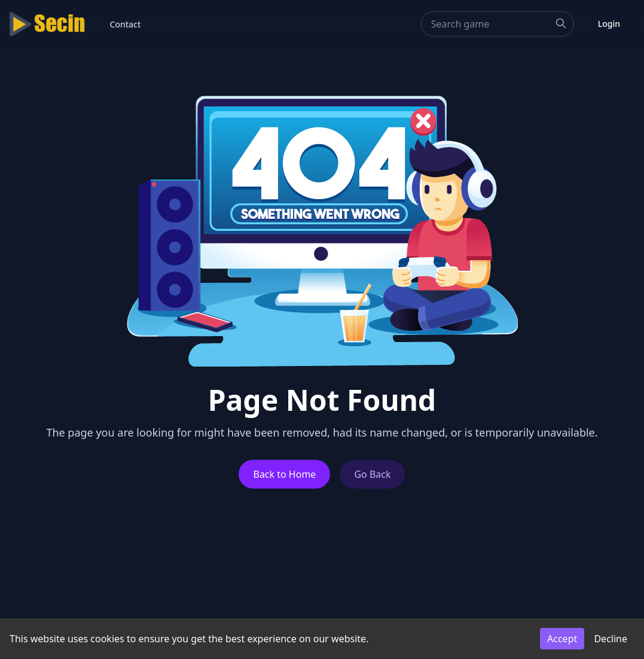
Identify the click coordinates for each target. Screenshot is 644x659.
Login (609, 24)
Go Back (372, 474)
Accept (562, 639)
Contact (126, 24)
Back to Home (284, 474)
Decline (611, 639)
